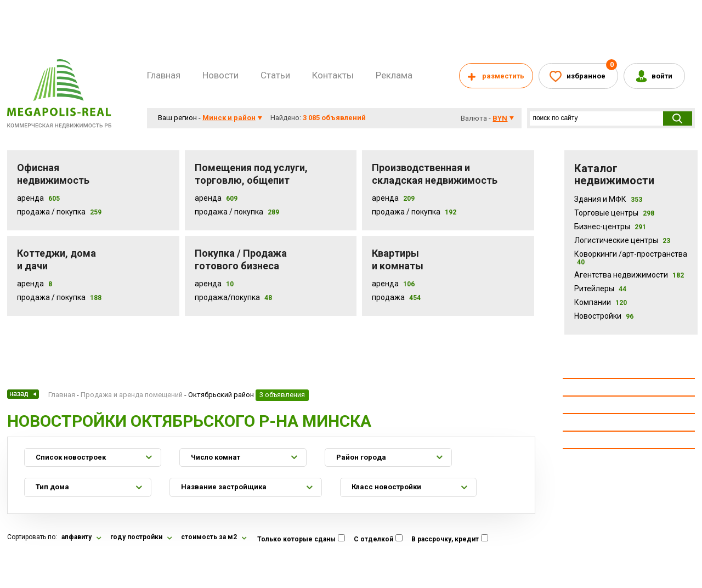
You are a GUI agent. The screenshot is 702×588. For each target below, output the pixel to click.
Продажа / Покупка (51, 212)
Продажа (388, 297)
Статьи (275, 75)
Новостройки (604, 316)
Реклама (394, 75)
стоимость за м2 (209, 537)
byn (500, 118)
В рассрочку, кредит (445, 539)
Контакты (333, 75)
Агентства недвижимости (629, 275)
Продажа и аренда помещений (132, 395)
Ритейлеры (600, 289)
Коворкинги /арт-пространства (631, 258)
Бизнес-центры (610, 227)
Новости (220, 75)
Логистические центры (622, 240)
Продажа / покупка (229, 212)
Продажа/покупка (227, 297)
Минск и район (229, 118)
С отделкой (373, 539)
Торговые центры (614, 213)
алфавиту (77, 537)
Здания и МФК (608, 199)
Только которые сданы (296, 539)
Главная (164, 75)
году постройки (136, 537)
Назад (23, 394)
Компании (601, 302)
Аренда (30, 198)
